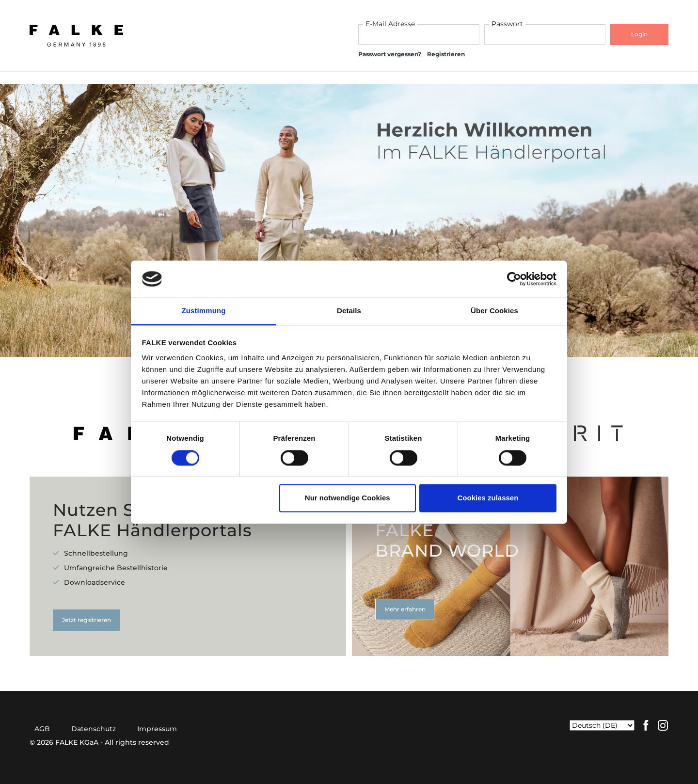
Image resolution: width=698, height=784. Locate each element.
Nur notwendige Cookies (348, 498)
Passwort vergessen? (390, 54)
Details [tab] (349, 311)
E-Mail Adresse (390, 24)
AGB (42, 729)
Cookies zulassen (488, 498)
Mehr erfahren (405, 609)
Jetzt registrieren (87, 620)
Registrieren (446, 54)
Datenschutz (94, 729)
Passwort (507, 24)
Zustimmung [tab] (204, 311)
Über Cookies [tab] (494, 311)
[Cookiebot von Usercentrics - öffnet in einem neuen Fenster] (514, 279)
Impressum (157, 729)
